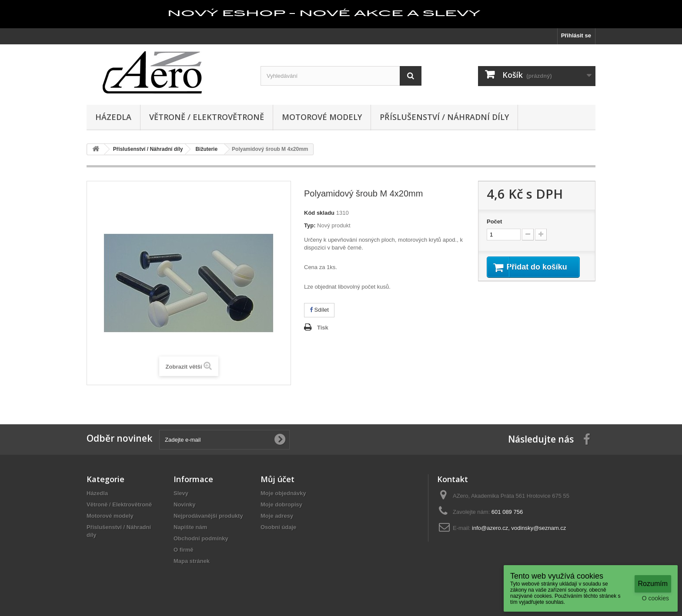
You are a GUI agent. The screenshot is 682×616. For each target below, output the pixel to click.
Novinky (185, 504)
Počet (494, 221)
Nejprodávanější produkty (208, 516)
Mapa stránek (192, 561)
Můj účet (277, 479)
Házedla (113, 117)
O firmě (184, 550)
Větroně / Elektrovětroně (207, 117)
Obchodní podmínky (201, 538)
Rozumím (653, 584)
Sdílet (319, 310)
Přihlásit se (576, 35)
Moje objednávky (283, 493)
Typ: (310, 225)
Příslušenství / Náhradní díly (444, 117)
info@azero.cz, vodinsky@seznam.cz (519, 528)
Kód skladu (319, 213)
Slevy (181, 493)
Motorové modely (322, 117)
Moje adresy (277, 516)
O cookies (655, 598)
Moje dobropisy (281, 504)
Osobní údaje (278, 527)
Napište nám (190, 527)
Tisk (323, 328)
